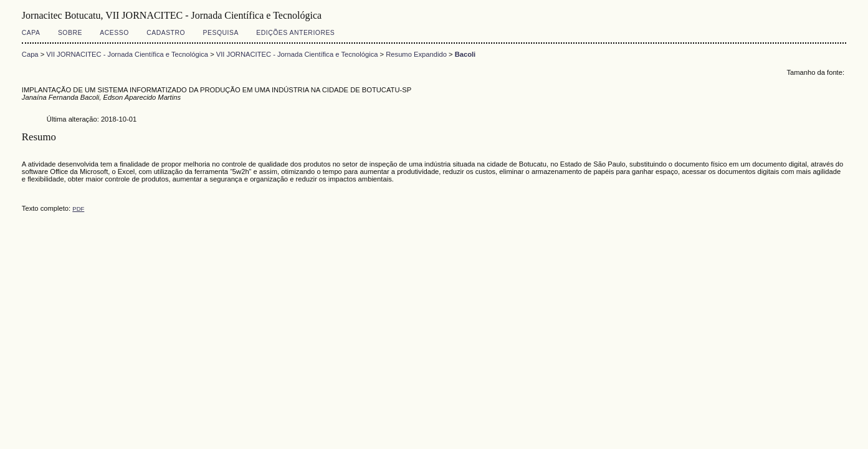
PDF (78, 209)
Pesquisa (221, 33)
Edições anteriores (295, 33)
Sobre (70, 33)
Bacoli (465, 54)
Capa (31, 33)
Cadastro (166, 33)
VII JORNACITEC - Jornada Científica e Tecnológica (127, 54)
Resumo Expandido (416, 54)
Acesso (114, 33)
